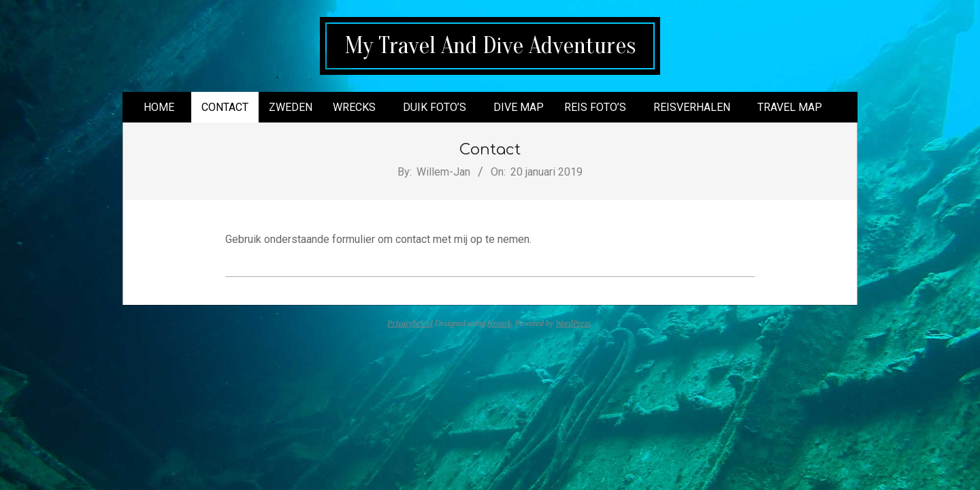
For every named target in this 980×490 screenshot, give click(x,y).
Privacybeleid (410, 323)
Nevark (499, 323)
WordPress (573, 323)
